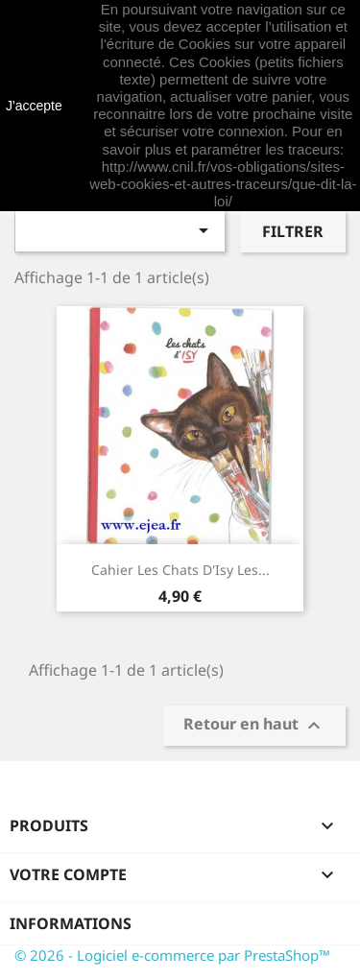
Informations (71, 923)
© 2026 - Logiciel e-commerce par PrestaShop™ (172, 955)
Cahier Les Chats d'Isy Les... (180, 570)
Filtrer (293, 231)
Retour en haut (254, 726)
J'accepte (34, 106)
